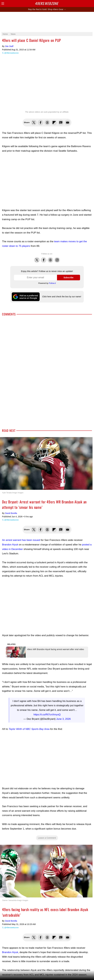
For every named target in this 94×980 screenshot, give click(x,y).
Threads (50, 258)
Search (86, 4)
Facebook (44, 258)
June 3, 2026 (63, 708)
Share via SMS (61, 123)
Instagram (57, 258)
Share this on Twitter (34, 123)
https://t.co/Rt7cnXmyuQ (47, 703)
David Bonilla (11, 513)
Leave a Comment (47, 827)
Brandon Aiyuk (10, 545)
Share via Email (68, 123)
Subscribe (68, 278)
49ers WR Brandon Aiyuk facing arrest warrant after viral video (49, 644)
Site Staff (9, 46)
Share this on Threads (47, 123)
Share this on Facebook (41, 123)
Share (91, 4)
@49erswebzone (11, 53)
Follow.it (52, 283)
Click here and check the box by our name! (62, 297)
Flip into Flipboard (54, 123)
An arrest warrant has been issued (21, 540)
